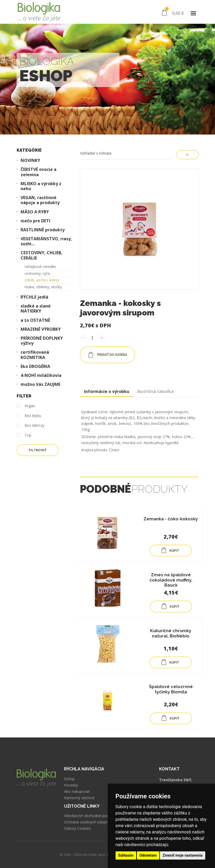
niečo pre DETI (35, 221)
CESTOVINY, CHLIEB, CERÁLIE (42, 255)
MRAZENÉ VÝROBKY (41, 329)
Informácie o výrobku (107, 391)
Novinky (71, 785)
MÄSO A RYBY (35, 212)
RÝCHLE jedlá (34, 297)
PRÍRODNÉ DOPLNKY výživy (42, 341)
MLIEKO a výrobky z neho (41, 186)
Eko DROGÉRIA (35, 366)
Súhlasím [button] (126, 855)
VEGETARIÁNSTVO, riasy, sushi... (46, 241)
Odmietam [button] (148, 855)
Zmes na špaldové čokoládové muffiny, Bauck (171, 580)
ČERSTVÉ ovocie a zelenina (39, 172)
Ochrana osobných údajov (87, 822)
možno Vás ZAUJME (40, 384)
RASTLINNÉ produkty (43, 230)
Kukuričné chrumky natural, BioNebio (171, 633)
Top (24, 435)
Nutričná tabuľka (155, 391)
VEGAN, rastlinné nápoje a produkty (40, 200)
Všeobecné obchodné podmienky (92, 816)
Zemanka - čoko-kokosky (171, 519)
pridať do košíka (107, 355)
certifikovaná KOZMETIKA (35, 355)
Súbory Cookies (77, 828)
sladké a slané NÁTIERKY (36, 309)
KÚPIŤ (170, 550)
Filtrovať (38, 450)
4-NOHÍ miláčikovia (41, 375)
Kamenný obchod (79, 798)
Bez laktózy (30, 426)
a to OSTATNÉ (35, 320)
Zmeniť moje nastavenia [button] (182, 855)
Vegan (26, 406)
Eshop (69, 779)
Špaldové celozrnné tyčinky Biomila (171, 689)
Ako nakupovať (77, 792)
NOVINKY (30, 160)
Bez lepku (29, 416)
